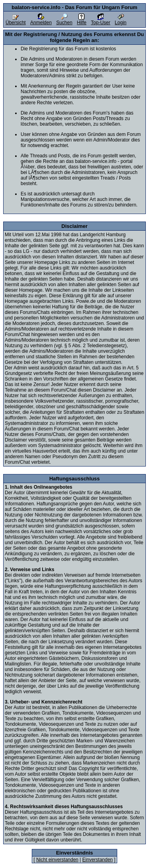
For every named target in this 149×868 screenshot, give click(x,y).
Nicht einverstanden (57, 860)
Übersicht (16, 20)
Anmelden (41, 20)
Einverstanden (98, 860)
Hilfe (81, 20)
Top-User (101, 20)
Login (121, 20)
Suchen (64, 20)
